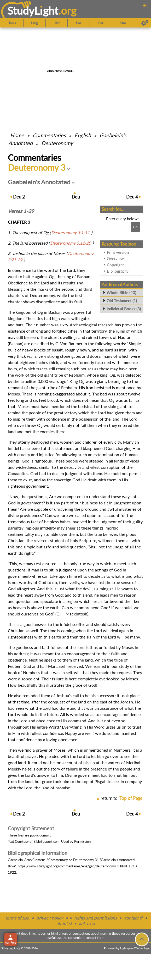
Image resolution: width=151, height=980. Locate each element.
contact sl (133, 918)
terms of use (17, 918)
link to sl (87, 923)
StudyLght (33, 11)
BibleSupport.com (47, 841)
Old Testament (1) (122, 301)
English (83, 135)
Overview (115, 258)
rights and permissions (95, 918)
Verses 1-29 (21, 211)
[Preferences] (145, 23)
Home (17, 135)
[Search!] (136, 227)
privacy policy (50, 918)
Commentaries (49, 135)
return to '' (122, 798)
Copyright (115, 265)
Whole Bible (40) (121, 293)
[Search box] (116, 227)
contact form (95, 938)
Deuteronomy (57, 143)
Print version (118, 252)
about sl (64, 923)
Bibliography (118, 271)
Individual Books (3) (124, 309)
